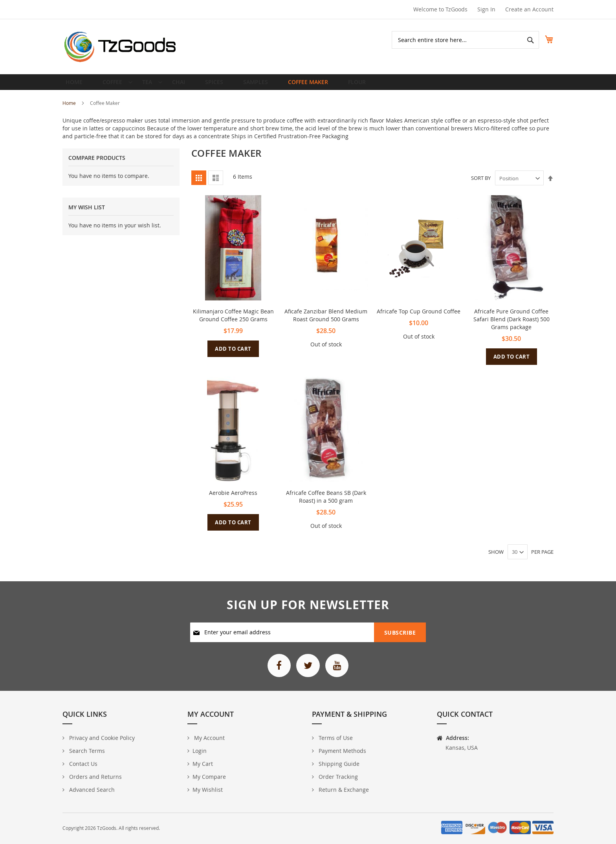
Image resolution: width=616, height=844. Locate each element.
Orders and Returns (95, 777)
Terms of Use (335, 738)
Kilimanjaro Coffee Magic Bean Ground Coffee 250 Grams (233, 321)
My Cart (203, 764)
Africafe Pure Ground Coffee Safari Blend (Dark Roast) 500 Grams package (511, 325)
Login (200, 751)
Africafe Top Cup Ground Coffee (419, 318)
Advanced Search (91, 790)
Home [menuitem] (76, 85)
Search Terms (86, 751)
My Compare (209, 777)
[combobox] (457, 40)
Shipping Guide (338, 764)
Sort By (481, 185)
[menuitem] (113, 85)
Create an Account (529, 9)
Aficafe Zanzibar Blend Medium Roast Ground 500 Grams (326, 321)
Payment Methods (342, 751)
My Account (209, 738)
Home (70, 109)
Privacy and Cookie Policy (101, 738)
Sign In (486, 9)
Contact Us (82, 764)
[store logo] (120, 47)
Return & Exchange (343, 790)
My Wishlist (208, 790)
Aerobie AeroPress (233, 499)
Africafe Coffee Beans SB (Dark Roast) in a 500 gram (326, 503)
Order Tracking (337, 777)
